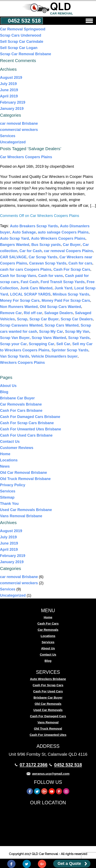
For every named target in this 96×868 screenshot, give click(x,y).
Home (5, 454)
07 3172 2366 (34, 765)
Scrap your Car (13, 344)
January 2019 (12, 109)
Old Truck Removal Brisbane (25, 479)
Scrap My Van (77, 332)
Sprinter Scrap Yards (70, 350)
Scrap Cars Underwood (21, 35)
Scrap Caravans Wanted (21, 325)
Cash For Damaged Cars (48, 716)
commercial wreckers (19, 130)
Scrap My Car (51, 332)
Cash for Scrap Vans (18, 276)
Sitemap (7, 497)
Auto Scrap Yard (14, 238)
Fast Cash (30, 282)
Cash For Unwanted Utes (48, 735)
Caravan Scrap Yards (48, 263)
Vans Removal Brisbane (21, 516)
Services (8, 136)
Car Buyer (72, 245)
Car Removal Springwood (23, 29)
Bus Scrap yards (46, 245)
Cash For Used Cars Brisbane (26, 435)
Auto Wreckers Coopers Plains (58, 238)
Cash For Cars (48, 623)
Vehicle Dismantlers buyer (54, 356)
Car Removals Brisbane (21, 404)
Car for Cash (31, 251)
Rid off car (33, 313)
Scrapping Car (41, 344)
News (5, 466)
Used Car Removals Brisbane (26, 510)
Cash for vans (51, 276)
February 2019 (13, 102)
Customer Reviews (17, 448)
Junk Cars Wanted (36, 288)
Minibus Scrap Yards (71, 294)
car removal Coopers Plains (68, 251)
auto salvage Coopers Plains (63, 232)
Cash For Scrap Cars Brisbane (27, 423)
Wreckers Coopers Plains (22, 363)
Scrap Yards (79, 338)
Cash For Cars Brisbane (21, 411)
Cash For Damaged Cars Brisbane (30, 417)
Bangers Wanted (15, 245)
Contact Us (10, 442)
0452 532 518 (24, 21)
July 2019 (8, 84)
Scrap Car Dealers (77, 319)
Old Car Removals (48, 704)
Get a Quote (69, 863)
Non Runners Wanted (19, 307)
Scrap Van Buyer (15, 338)
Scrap (22, 319)
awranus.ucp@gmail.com (51, 774)
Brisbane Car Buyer (17, 398)
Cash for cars (80, 263)
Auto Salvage (24, 232)
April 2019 (9, 96)
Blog (4, 392)
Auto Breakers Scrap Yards (34, 226)
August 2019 (11, 78)
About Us (8, 386)
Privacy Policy (13, 485)
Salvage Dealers (59, 313)
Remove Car (11, 313)
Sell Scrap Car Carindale (22, 42)
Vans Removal (48, 722)
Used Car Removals (48, 710)
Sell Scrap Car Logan (19, 48)
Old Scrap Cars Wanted (60, 307)
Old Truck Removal (48, 729)
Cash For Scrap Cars (72, 269)
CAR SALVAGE (13, 257)
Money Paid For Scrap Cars (66, 301)
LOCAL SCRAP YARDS (30, 294)
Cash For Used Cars (48, 691)
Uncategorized (13, 142)
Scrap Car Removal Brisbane (26, 54)
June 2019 (9, 90)
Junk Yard (63, 288)
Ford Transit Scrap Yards (63, 282)
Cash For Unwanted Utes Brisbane (31, 429)
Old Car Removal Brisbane (23, 473)
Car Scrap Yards (43, 257)
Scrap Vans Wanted (49, 338)
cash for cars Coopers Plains (26, 269)
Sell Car (63, 344)
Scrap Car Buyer (44, 319)
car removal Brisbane (19, 123)
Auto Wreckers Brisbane (48, 679)
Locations (9, 460)
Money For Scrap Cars (20, 301)
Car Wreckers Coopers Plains (26, 157)
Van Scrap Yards (15, 356)
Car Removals (48, 630)
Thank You (9, 504)
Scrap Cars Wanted (61, 325)
